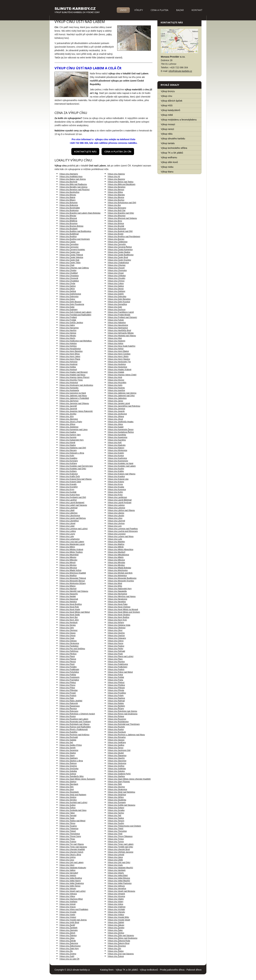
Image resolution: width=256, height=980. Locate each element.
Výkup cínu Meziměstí (69, 555)
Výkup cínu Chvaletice (69, 281)
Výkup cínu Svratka (116, 810)
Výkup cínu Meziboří (116, 552)
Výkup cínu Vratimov (117, 907)
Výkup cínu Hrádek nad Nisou (72, 375)
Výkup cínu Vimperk (116, 894)
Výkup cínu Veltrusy (116, 886)
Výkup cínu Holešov (68, 343)
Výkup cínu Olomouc (68, 630)
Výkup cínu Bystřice (68, 237)
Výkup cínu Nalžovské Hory (120, 589)
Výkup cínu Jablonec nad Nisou (73, 396)
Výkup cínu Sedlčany (117, 742)
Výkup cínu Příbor (67, 688)
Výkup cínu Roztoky (116, 727)
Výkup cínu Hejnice (68, 333)
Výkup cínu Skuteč (116, 753)
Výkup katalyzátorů (170, 110)
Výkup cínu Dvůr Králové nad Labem (75, 312)
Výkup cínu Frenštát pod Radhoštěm (75, 315)
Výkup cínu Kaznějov (117, 440)
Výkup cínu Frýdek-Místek (119, 315)
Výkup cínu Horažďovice (70, 349)
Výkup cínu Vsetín (67, 915)
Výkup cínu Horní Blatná (118, 351)
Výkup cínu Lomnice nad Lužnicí (74, 529)
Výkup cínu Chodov (68, 270)
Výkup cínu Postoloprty (69, 677)
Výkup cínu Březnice (116, 216)
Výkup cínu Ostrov (116, 641)
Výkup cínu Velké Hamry (70, 881)
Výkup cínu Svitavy (116, 808)
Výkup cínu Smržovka (69, 769)
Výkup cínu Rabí (67, 698)
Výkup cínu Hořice (116, 349)
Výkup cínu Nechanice (117, 594)
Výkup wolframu (169, 157)
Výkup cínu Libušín (116, 516)
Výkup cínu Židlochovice (70, 946)
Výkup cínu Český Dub (69, 260)
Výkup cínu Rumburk (117, 732)
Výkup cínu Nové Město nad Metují (75, 612)
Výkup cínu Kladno (68, 445)
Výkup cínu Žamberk (68, 928)
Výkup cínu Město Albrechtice (120, 549)
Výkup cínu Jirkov (115, 424)
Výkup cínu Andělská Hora (71, 177)
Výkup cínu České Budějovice (121, 255)
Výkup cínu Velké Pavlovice (120, 883)
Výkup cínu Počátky (68, 667)
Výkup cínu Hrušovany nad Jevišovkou (76, 385)
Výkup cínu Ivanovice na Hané (73, 393)
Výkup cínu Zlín (114, 949)
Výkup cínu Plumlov (116, 662)
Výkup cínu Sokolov (116, 771)
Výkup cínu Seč (66, 742)
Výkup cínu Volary (115, 902)
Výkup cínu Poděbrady (69, 669)
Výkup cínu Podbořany (117, 667)
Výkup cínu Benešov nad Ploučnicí (75, 190)
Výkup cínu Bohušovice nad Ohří (122, 203)
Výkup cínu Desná (116, 289)
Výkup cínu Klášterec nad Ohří (73, 448)
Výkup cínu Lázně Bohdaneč (72, 503)
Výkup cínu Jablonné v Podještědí (74, 398)
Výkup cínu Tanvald (68, 816)
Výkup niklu (167, 134)
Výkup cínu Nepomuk (69, 599)
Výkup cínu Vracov (68, 907)
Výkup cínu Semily (68, 748)
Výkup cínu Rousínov (117, 719)
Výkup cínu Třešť (115, 834)
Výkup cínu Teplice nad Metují (72, 821)
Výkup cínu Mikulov (68, 557)
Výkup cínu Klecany (68, 450)
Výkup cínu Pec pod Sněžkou (72, 649)
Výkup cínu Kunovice (117, 490)
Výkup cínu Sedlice (116, 745)
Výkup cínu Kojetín (116, 453)
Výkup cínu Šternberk (69, 784)
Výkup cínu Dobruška (117, 297)
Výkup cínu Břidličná (68, 221)
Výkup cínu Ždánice (68, 935)
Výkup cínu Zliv (66, 951)
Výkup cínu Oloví (115, 630)
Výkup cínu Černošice (69, 244)
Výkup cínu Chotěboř (69, 273)
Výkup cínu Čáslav (68, 242)
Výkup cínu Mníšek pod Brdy (120, 573)
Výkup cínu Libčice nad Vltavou (121, 510)
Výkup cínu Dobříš (116, 294)
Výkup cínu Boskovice (69, 210)
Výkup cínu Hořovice (68, 362)
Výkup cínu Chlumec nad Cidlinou (74, 268)
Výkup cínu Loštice (68, 531)
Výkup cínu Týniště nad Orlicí (120, 847)
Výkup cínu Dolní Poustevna (72, 304)
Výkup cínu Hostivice (117, 364)
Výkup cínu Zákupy (116, 925)
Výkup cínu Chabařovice (118, 263)
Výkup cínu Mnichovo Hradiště (73, 573)
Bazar (180, 10)
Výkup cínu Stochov (116, 787)
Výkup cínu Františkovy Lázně (121, 312)
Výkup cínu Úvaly (115, 865)
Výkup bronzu (168, 91)
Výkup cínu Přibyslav (68, 690)
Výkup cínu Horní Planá (70, 359)
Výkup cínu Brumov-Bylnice (71, 226)
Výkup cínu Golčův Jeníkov (71, 323)
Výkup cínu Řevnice (68, 709)
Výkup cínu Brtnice (116, 223)
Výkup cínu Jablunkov (117, 398)
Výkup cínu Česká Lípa (69, 252)
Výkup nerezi (167, 129)
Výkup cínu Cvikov (116, 283)
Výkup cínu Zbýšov (116, 933)
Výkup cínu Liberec (116, 513)
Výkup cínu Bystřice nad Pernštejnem (124, 237)
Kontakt (197, 10)
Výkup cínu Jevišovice (117, 414)
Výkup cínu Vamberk (117, 870)
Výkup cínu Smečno (68, 766)
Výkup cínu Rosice (68, 716)
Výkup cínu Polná (115, 675)
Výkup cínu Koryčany (69, 461)
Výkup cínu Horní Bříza (69, 354)
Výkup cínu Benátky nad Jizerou (73, 187)
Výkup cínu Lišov (115, 518)
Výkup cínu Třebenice (69, 829)
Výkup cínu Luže (115, 539)
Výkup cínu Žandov (116, 928)
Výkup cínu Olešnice (116, 628)
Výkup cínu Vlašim (116, 899)
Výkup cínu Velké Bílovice (119, 878)
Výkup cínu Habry (67, 325)
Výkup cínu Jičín (67, 416)
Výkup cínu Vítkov (67, 896)
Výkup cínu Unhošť (116, 855)
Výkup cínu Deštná (68, 291)
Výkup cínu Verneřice (117, 889)
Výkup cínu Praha (115, 680)
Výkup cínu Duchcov (116, 310)
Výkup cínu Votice (115, 904)
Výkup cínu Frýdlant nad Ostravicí (122, 317)
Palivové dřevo (194, 970)
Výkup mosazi (168, 124)
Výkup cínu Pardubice (69, 646)
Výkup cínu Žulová (116, 956)
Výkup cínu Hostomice (117, 367)
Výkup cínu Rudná (116, 729)
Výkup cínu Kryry (67, 490)
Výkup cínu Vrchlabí (116, 909)
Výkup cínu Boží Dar (116, 210)
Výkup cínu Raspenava (69, 706)
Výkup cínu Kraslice (116, 476)
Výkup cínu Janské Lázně (119, 403)
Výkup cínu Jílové (115, 419)
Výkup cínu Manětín (116, 542)
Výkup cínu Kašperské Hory (72, 440)
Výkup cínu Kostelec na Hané (120, 463)
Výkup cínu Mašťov (116, 544)
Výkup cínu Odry (67, 628)
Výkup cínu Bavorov (116, 179)
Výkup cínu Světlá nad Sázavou (121, 805)
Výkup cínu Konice (116, 456)
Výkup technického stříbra (174, 148)
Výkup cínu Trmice (116, 839)
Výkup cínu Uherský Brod (119, 849)
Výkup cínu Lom (115, 526)
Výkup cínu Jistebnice (69, 427)
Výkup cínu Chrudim (116, 278)
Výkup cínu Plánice (68, 659)
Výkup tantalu (168, 143)
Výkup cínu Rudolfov (68, 732)
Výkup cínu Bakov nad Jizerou (73, 179)
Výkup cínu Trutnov (68, 842)
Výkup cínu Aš (114, 177)
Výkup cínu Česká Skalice (119, 252)
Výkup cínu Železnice (69, 943)
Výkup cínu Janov (115, 401)
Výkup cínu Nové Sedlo (70, 615)
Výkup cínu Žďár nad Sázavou (121, 935)
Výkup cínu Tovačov (68, 826)
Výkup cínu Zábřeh (116, 922)
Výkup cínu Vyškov (116, 915)
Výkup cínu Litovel (67, 523)
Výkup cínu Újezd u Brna (70, 855)
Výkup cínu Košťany (68, 463)
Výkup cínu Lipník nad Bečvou (73, 518)
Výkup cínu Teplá (67, 818)
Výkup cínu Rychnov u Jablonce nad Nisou (126, 735)
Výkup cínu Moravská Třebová (73, 578)
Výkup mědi (167, 115)
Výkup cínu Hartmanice (118, 328)
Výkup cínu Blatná (67, 197)
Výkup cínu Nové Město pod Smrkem (124, 612)
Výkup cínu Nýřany (116, 623)
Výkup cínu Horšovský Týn (119, 362)
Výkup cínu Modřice (68, 576)
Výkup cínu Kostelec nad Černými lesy (76, 466)
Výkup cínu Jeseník (116, 411)
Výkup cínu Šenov (116, 748)
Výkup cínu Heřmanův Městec (121, 333)
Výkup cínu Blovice (116, 197)
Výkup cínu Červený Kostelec (72, 250)
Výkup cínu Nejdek (68, 596)
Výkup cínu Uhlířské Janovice (120, 852)
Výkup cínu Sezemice (69, 750)
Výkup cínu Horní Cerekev (119, 354)
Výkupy (139, 10)
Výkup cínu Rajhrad (116, 701)
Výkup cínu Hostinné (68, 364)
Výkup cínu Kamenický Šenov (121, 430)
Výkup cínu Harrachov (69, 328)
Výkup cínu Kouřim (116, 469)
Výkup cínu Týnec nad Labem (121, 844)
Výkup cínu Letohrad (68, 508)
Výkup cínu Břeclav (68, 216)
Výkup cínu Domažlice (117, 304)
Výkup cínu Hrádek (116, 372)
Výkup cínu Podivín (116, 669)
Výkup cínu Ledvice (116, 505)
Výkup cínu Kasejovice (117, 437)
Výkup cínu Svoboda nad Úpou (73, 810)
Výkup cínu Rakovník (69, 703)
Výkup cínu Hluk (115, 338)
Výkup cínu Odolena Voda (119, 625)
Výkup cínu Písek (115, 654)
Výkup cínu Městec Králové (71, 549)
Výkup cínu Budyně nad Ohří (120, 231)
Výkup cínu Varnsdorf (69, 873)
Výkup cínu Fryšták (68, 320)
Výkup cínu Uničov (68, 857)
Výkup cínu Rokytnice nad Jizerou (122, 711)
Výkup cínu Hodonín (116, 341)
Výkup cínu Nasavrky (69, 594)
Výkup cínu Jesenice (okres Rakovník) (76, 411)
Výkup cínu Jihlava (116, 416)
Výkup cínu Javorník (68, 409)
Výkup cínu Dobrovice (69, 297)
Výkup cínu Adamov (116, 174)
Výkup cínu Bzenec (116, 239)
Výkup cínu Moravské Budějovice (122, 578)
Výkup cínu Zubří (67, 956)
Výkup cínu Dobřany (116, 291)
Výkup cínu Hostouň (68, 370)
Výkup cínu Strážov (68, 797)
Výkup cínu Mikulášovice (118, 555)
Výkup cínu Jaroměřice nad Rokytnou (124, 406)
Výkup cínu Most (115, 583)
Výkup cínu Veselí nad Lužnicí (72, 891)
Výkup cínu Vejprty (116, 873)
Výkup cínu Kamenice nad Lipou (73, 430)
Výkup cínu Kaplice (68, 432)
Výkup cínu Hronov (116, 380)
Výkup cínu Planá (67, 656)
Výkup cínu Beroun (116, 190)
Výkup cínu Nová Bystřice (71, 604)
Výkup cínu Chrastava (69, 276)
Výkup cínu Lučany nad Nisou (121, 536)
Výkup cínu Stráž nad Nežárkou (121, 792)
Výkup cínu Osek (67, 638)
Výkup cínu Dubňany (68, 310)
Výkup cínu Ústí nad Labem (71, 862)
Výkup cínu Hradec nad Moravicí (74, 372)
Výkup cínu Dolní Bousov (70, 302)
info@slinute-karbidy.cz (180, 71)
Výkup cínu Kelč (115, 443)
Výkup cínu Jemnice (116, 409)
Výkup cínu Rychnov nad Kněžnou (74, 735)
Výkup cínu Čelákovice (117, 242)
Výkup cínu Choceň (116, 268)
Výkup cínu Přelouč (116, 683)
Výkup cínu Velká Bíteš (118, 876)
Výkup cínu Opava (67, 633)
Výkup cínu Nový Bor (69, 617)
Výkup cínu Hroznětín (117, 383)
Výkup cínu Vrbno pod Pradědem (74, 909)
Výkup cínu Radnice (116, 698)
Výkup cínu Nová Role (69, 607)
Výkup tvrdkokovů (149, 970)
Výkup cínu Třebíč (116, 829)
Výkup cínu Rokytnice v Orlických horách (77, 714)
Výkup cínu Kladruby (117, 445)
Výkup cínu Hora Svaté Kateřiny (121, 346)
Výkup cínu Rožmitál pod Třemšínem (124, 724)
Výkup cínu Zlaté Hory (69, 949)
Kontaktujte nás (85, 151)
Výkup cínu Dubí (115, 307)
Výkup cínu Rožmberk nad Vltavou (74, 724)
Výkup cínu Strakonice (117, 789)
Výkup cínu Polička (68, 675)
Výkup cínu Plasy (115, 659)
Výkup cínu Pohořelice (69, 672)
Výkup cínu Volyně (68, 904)
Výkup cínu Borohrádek (70, 208)
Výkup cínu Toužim (116, 823)
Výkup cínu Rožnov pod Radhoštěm (75, 727)
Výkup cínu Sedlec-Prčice (71, 745)
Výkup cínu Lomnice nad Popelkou (123, 529)
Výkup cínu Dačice (68, 286)
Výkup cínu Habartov (117, 323)
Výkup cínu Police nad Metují (120, 672)
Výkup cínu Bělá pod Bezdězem (121, 184)
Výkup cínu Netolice (68, 602)
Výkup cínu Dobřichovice (70, 294)
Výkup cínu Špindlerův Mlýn (72, 776)
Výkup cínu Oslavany (117, 638)
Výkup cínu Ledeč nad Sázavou (73, 505)
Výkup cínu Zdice (67, 938)
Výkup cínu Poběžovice (118, 664)
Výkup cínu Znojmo (68, 954)
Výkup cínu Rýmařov (117, 737)
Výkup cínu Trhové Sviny (70, 836)
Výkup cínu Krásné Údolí (70, 482)
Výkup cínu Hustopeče (69, 390)
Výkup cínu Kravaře (68, 484)
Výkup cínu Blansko (116, 195)
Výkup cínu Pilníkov (68, 654)
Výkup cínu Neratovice (117, 599)
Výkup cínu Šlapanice (117, 756)
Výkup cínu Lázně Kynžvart (119, 503)
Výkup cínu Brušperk (68, 229)
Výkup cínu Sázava (116, 740)
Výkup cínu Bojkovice (69, 205)
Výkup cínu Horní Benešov (71, 351)
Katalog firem (107, 970)
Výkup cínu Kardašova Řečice (121, 432)
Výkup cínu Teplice (116, 818)
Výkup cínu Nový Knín (117, 620)
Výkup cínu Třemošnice (70, 834)
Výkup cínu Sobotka (68, 771)
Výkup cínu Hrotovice (69, 383)
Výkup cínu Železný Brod (118, 943)
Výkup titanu (167, 172)
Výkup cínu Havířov (68, 330)
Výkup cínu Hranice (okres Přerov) (74, 377)
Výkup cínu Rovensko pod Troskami (75, 722)
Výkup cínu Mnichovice (118, 570)
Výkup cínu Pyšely (116, 696)
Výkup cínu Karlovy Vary (70, 435)
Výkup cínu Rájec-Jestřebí (71, 701)
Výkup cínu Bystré (116, 234)
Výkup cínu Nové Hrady (70, 609)
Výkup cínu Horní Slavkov (119, 359)
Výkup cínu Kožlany (68, 471)
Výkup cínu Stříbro (116, 797)
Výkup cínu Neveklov (117, 602)
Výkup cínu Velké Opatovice (72, 883)
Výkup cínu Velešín (68, 876)
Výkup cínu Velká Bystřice (71, 878)
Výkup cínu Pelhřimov (69, 651)
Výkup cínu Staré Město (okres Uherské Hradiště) (129, 779)
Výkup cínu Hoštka (68, 367)
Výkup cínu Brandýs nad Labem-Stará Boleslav (80, 213)
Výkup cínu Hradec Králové (119, 370)
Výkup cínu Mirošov (68, 565)
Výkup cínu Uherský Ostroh (71, 852)
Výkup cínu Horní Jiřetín (118, 356)
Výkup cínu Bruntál (116, 226)
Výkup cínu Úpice (115, 857)
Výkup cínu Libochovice (70, 516)
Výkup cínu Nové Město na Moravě (123, 609)
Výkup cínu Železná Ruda (119, 941)
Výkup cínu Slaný (67, 756)
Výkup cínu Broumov (68, 223)
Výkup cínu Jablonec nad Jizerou (122, 393)
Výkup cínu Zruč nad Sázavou (121, 954)
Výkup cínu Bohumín (68, 203)
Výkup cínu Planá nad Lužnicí (120, 656)
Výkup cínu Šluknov (68, 763)
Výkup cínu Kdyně (67, 443)
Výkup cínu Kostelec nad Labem (122, 466)
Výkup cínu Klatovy (116, 448)
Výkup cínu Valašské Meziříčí (120, 868)
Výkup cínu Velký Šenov (70, 886)
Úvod (123, 10)
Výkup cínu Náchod (68, 589)
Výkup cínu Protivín (68, 696)
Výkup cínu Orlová (67, 636)
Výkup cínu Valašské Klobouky (73, 868)
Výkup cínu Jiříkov (67, 424)
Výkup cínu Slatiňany (69, 758)
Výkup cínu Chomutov (117, 270)
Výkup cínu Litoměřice (69, 521)
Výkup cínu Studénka (117, 800)
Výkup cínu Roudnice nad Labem (74, 719)
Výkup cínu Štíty (67, 787)
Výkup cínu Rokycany (69, 711)
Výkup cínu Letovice (116, 508)
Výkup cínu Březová (68, 218)
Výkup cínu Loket (67, 526)
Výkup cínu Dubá (67, 307)
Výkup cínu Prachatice (69, 680)
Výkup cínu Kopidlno (68, 458)
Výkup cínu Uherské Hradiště (72, 849)
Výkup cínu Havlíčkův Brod (119, 330)
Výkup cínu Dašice (116, 286)
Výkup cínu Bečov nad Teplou (120, 182)
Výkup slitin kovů (169, 162)
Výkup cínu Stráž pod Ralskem (73, 795)
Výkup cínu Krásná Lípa (118, 479)
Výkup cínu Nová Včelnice (119, 607)
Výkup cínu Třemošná (117, 831)
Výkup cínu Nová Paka (117, 604)
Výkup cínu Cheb (67, 265)
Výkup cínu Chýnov (116, 281)
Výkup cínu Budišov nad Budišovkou (75, 231)
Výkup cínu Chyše (67, 283)
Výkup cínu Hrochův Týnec (71, 380)
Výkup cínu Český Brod (118, 257)
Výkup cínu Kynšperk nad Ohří (73, 497)
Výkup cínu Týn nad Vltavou (72, 844)
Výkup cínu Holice (115, 343)
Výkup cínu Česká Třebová (71, 255)
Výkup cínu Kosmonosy (118, 461)
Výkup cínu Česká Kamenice (120, 250)
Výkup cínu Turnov (116, 842)
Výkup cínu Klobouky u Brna (72, 453)
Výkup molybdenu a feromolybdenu (179, 120)
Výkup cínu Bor (114, 205)
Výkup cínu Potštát (116, 677)
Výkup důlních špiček (172, 101)
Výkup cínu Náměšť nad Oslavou (74, 591)
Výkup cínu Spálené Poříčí (119, 774)
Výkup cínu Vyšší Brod (69, 922)
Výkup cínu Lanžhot (68, 500)
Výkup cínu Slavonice (117, 761)
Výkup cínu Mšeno (68, 586)
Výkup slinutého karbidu (173, 139)
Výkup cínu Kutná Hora (69, 495)
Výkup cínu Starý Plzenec (119, 782)
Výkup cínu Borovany (117, 208)
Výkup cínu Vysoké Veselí (119, 920)
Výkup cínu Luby (67, 536)
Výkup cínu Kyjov (115, 495)
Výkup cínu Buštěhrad (69, 234)
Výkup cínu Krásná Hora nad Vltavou (76, 479)
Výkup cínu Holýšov (68, 346)
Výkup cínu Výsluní (68, 917)
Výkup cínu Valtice (67, 870)
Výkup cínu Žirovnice (117, 946)
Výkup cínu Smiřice (116, 766)
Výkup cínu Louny (67, 534)
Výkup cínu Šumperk (117, 802)
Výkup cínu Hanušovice (118, 325)
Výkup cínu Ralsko (116, 703)
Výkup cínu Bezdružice (69, 192)
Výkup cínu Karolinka (117, 435)
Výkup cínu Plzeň (67, 664)
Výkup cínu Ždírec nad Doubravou (122, 938)
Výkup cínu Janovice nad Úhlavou (74, 403)
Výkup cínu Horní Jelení (70, 356)
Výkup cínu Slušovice (117, 763)
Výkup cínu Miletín (116, 557)
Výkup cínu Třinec (67, 839)
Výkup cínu (166, 96)
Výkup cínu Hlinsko (68, 336)
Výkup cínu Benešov (116, 187)
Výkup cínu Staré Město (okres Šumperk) (77, 779)
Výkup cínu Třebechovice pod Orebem (124, 826)
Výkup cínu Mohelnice (117, 576)
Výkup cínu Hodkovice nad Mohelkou (76, 341)
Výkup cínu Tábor (67, 813)
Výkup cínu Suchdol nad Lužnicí (73, 802)
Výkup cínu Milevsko (68, 560)
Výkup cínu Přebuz (68, 683)
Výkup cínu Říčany (116, 709)
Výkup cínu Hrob (115, 377)
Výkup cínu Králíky (116, 471)
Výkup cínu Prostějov (117, 693)
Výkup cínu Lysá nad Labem (72, 542)
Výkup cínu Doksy (67, 299)
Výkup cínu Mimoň (68, 563)
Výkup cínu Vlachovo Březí (71, 899)
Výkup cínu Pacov (115, 643)
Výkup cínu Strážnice (117, 795)
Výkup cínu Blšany (68, 200)
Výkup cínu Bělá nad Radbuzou (73, 184)
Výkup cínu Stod (67, 789)
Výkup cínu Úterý (67, 865)
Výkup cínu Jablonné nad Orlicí (121, 396)
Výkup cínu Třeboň (68, 831)
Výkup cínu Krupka (116, 487)
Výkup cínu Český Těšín (70, 263)
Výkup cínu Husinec (116, 388)
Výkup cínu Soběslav (117, 769)
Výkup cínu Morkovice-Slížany (73, 583)
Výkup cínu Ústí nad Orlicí (119, 862)
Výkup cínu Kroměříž (68, 487)
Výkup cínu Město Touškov (71, 552)
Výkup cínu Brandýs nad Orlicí (121, 213)
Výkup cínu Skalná (68, 753)
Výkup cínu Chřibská (117, 276)
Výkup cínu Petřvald (116, 651)
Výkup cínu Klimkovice (117, 450)
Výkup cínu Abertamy (69, 174)
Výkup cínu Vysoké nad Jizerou (73, 920)
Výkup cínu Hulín (115, 385)
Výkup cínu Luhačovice (69, 539)
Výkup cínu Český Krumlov (119, 260)
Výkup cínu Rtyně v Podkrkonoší (74, 729)
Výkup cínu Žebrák (68, 941)
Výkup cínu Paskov (116, 646)
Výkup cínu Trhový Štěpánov (120, 836)
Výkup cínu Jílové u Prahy (71, 422)
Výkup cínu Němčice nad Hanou (122, 596)
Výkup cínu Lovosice (117, 534)
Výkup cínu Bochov (116, 200)
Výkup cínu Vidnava (68, 894)
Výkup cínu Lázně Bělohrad (120, 500)
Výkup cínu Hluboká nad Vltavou (122, 336)
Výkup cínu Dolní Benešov (119, 299)
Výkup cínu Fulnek (116, 320)
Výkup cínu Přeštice (116, 685)
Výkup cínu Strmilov (68, 800)
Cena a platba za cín (118, 151)
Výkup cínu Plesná (68, 662)
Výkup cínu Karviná (68, 437)
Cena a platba (160, 10)
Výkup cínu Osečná (116, 636)
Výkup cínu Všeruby (116, 912)
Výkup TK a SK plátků (172, 153)
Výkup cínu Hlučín (67, 338)
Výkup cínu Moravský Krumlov (121, 581)
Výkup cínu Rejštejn (116, 706)
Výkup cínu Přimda (116, 690)
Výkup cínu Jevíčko (68, 414)
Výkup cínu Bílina (115, 192)
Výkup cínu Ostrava (68, 641)
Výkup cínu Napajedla (117, 591)
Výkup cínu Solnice (68, 774)
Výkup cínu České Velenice (71, 257)
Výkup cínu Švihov (68, 808)
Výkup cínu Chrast (116, 273)
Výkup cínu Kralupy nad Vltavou (121, 474)
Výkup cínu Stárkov (68, 782)
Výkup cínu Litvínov (116, 523)
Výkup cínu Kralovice (69, 474)
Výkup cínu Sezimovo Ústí (119, 750)
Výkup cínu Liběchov (68, 513)
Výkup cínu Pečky (115, 649)
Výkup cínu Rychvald (69, 737)
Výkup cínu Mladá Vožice (70, 570)
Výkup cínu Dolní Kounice (119, 302)
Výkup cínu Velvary (68, 889)
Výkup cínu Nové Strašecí (119, 615)
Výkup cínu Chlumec (117, 265)
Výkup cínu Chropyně (69, 278)
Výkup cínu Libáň (67, 510)
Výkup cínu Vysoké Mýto (118, 917)
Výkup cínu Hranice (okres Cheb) (122, 375)
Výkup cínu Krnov (115, 484)
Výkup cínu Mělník (116, 547)
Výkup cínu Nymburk (68, 623)
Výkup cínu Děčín (67, 289)
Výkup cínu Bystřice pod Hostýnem (75, 239)
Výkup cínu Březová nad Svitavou (122, 218)
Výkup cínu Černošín (117, 244)
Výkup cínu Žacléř (67, 925)
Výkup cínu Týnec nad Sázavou (73, 847)
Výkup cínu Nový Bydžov (118, 617)
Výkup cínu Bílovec (68, 195)
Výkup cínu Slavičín (116, 758)
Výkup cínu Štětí (115, 784)
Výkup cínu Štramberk (69, 792)
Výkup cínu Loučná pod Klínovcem (123, 531)
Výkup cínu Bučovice (117, 229)
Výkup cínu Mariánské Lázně (72, 544)
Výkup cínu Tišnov (67, 823)
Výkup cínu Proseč (68, 693)
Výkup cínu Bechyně (68, 182)
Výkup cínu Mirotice (116, 565)
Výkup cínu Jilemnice (69, 419)
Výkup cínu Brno (115, 221)
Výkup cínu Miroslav (116, 563)
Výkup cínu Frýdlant (68, 317)
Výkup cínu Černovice (69, 247)
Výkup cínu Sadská (68, 740)
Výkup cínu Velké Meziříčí (119, 881)
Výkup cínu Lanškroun (117, 497)
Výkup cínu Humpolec (69, 388)
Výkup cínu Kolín (67, 456)
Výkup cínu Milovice (116, 560)
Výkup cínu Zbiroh (67, 933)
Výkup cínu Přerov (67, 685)
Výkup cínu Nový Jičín (69, 620)
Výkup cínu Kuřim (115, 492)
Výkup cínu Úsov (67, 860)
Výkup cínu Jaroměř (68, 406)
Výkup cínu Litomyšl (116, 521)
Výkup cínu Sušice (68, 805)
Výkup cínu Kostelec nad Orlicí (73, 469)
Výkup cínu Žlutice (116, 951)
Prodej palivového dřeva (172, 970)
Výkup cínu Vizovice (116, 896)
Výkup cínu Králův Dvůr (70, 476)
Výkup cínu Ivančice (116, 390)
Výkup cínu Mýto (115, 586)
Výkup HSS (167, 105)
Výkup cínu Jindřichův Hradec (121, 422)
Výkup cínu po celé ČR (69, 959)
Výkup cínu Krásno (116, 482)
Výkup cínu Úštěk (115, 860)
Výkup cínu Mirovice (68, 568)
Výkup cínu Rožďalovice (118, 722)
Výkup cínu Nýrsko (68, 625)
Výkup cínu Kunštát (68, 492)
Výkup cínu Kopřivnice (117, 458)
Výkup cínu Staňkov (116, 776)
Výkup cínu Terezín (116, 821)
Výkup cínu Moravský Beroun (72, 581)
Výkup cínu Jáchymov (69, 401)
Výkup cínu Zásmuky (68, 930)
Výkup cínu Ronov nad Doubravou (123, 714)
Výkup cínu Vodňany (68, 902)
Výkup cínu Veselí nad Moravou (121, 891)
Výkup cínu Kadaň (116, 427)
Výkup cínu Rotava (116, 716)
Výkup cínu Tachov (116, 813)
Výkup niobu (167, 167)
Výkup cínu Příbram (116, 688)
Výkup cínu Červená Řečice (120, 247)
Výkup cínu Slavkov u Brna (71, 761)
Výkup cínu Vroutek (68, 912)
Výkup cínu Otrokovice (69, 643)
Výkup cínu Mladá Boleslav (119, 568)
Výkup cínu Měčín (67, 547)
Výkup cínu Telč (114, 816)
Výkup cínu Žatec (115, 930)
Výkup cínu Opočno (116, 633)
